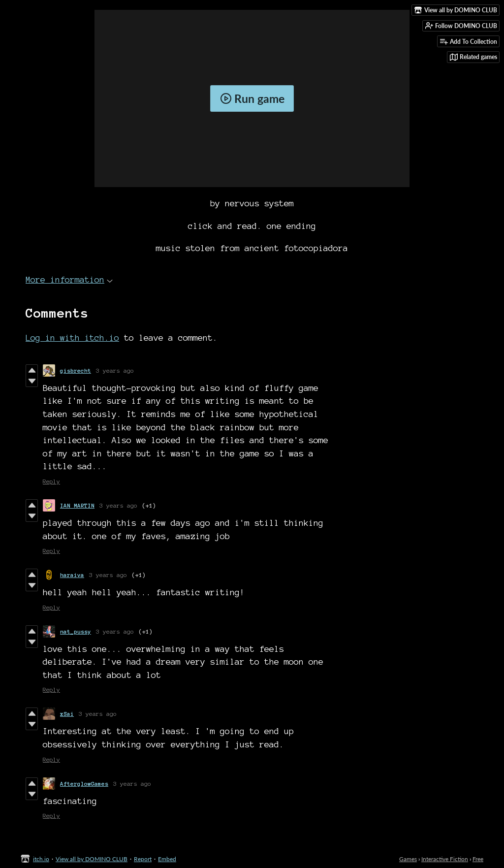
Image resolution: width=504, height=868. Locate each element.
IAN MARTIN (77, 505)
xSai (67, 714)
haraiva (72, 575)
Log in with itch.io (72, 338)
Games (408, 859)
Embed (167, 859)
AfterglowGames (84, 784)
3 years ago (115, 370)
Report (143, 859)
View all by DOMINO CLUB (92, 859)
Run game (252, 98)
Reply (51, 481)
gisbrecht (76, 370)
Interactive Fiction (445, 859)
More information (69, 279)
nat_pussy (76, 631)
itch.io (41, 859)
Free (478, 859)
